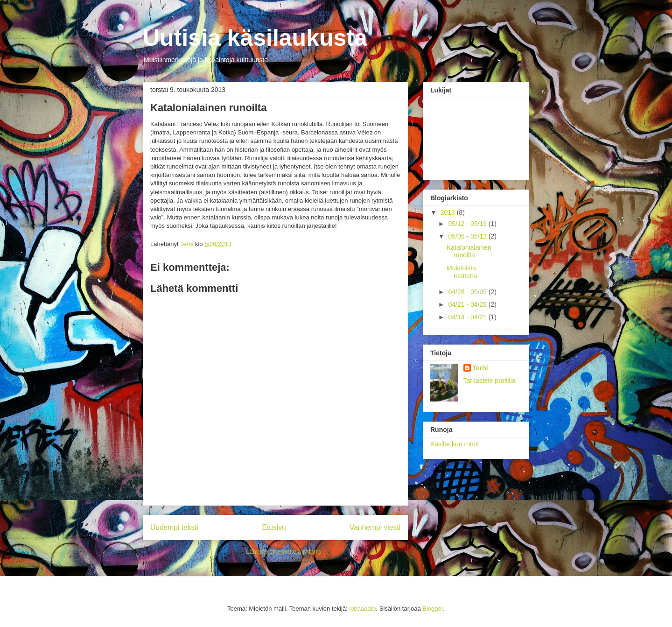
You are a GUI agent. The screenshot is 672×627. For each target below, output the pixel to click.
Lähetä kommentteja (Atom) (283, 552)
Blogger (433, 609)
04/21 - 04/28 (468, 304)
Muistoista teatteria (462, 272)
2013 (449, 212)
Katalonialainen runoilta (469, 251)
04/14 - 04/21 (468, 317)
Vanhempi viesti (375, 527)
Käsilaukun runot (455, 444)
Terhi (480, 368)
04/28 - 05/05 (468, 292)
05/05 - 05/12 (468, 236)
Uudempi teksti (174, 527)
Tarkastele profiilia (490, 380)
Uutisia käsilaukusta (255, 38)
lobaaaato (362, 609)
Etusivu (274, 527)
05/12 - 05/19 (468, 224)
